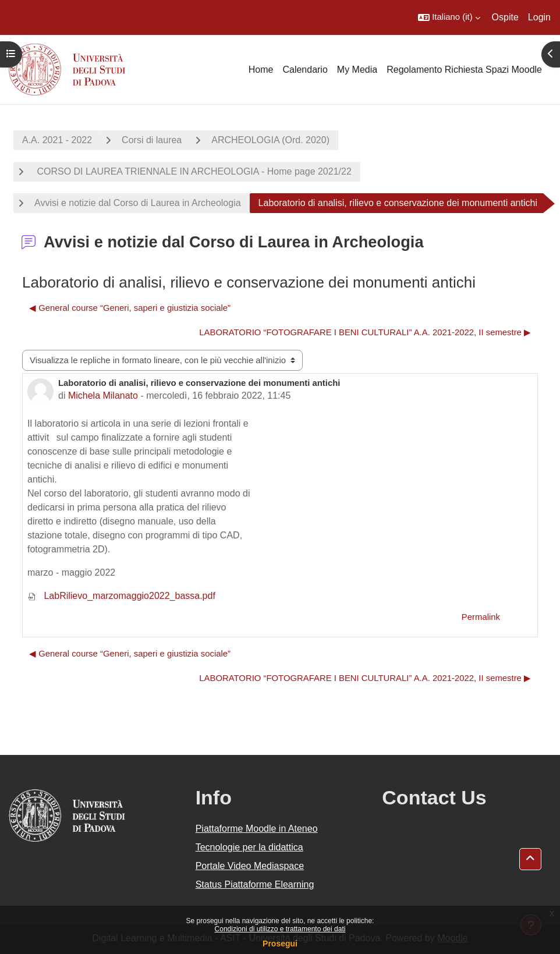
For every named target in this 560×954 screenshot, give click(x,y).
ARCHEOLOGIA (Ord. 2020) (270, 140)
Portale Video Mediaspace (250, 866)
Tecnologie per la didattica (249, 847)
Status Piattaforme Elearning (255, 884)
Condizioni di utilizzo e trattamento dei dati (280, 929)
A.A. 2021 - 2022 (57, 140)
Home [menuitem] (261, 70)
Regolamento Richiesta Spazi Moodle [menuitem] (464, 70)
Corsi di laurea (152, 140)
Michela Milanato (103, 396)
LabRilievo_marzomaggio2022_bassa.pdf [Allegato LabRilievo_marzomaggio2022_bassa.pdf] (121, 596)
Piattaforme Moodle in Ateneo (257, 829)
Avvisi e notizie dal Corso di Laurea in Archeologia (138, 203)
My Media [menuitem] (357, 70)
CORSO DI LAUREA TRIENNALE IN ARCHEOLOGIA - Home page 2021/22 (193, 171)
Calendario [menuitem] (305, 70)
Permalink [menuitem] (481, 617)
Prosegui (280, 944)
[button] (449, 17)
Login (539, 17)
